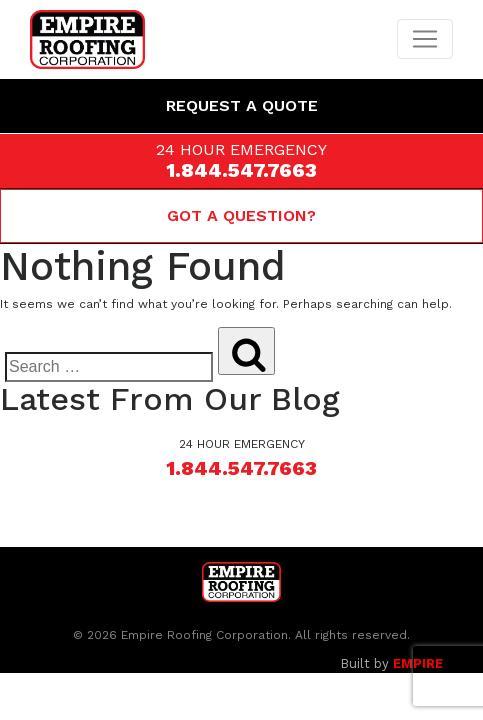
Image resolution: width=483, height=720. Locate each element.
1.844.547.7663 (241, 170)
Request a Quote (242, 105)
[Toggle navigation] (425, 39)
